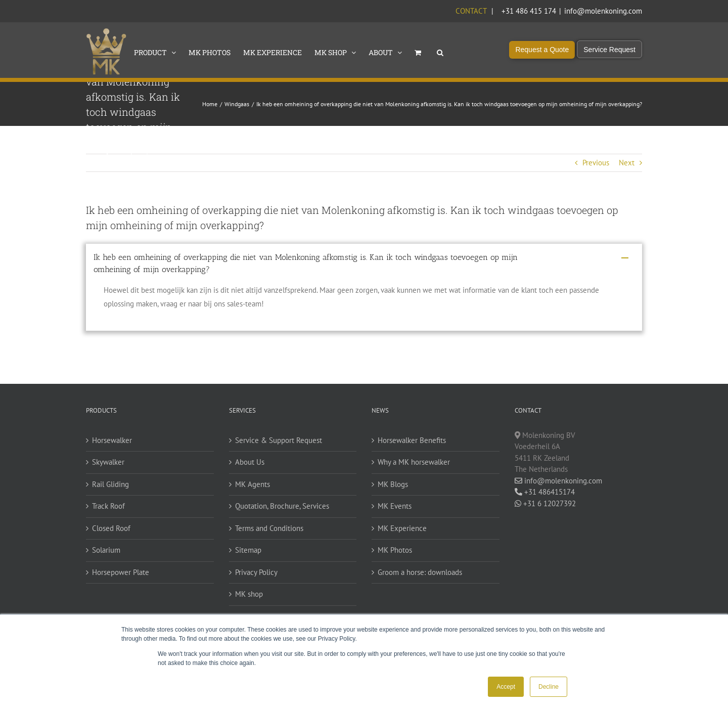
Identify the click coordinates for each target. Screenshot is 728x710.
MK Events (395, 506)
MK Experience (402, 528)
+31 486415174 (545, 492)
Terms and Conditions (269, 528)
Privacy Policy (256, 572)
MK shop (249, 594)
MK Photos (395, 550)
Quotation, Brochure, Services (282, 506)
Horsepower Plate (121, 572)
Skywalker (108, 462)
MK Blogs (393, 484)
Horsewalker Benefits (412, 440)
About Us (250, 462)
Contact (471, 11)
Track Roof (108, 506)
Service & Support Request (279, 440)
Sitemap (248, 550)
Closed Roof (111, 528)
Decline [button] (549, 687)
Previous (596, 163)
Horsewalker (112, 440)
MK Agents (253, 484)
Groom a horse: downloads (420, 572)
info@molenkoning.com (603, 11)
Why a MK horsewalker (414, 462)
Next (627, 163)
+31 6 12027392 (545, 503)
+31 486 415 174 (529, 11)
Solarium (106, 550)
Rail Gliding (110, 484)
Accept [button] (506, 687)
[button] (440, 52)
